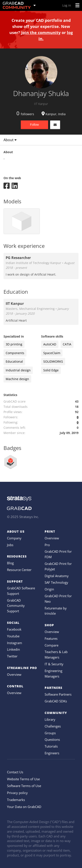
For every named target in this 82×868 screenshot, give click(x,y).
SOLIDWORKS (53, 361)
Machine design (17, 379)
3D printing (14, 344)
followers (25, 114)
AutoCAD (50, 344)
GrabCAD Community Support (16, 606)
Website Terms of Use (23, 779)
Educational (14, 361)
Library (50, 719)
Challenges (53, 726)
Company (14, 538)
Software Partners (58, 694)
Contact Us (15, 772)
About (10, 140)
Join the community (41, 33)
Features (51, 638)
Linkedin (13, 649)
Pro (47, 545)
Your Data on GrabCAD (24, 807)
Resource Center (19, 570)
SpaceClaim (52, 353)
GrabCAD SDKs (56, 701)
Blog (10, 563)
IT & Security (54, 664)
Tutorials (51, 746)
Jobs (10, 545)
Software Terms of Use (24, 786)
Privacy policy (17, 793)
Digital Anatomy (57, 576)
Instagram (15, 643)
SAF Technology (56, 582)
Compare (51, 645)
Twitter (12, 656)
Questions (52, 739)
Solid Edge (51, 370)
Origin (49, 589)
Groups (50, 733)
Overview (14, 674)
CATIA (67, 344)
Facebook (14, 629)
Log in (67, 5)
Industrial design (18, 370)
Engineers (52, 753)
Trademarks (16, 800)
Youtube (13, 636)
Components (15, 353)
